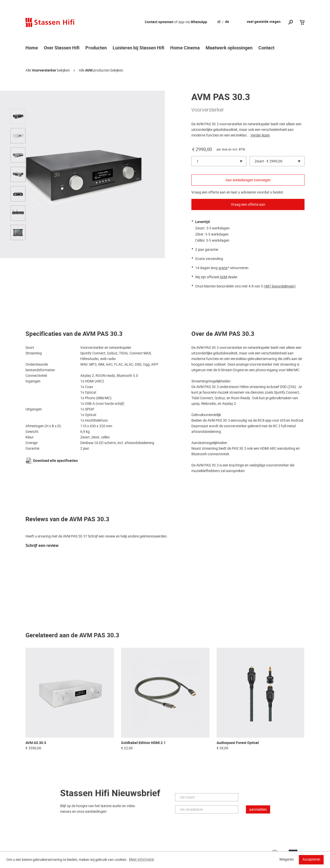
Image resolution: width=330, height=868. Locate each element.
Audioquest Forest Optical (238, 743)
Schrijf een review (42, 546)
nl (219, 22)
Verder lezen (260, 135)
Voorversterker (44, 70)
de (227, 22)
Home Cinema (185, 48)
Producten (96, 48)
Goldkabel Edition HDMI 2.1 (143, 743)
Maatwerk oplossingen (229, 48)
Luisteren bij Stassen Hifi (138, 48)
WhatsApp (199, 22)
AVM (89, 70)
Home (32, 48)
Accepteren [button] (311, 859)
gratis (223, 268)
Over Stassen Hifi (62, 48)
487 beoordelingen (280, 286)
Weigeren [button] (287, 859)
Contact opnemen (159, 22)
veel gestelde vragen (264, 22)
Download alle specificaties (55, 461)
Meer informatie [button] (141, 859)
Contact (266, 48)
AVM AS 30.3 (36, 743)
